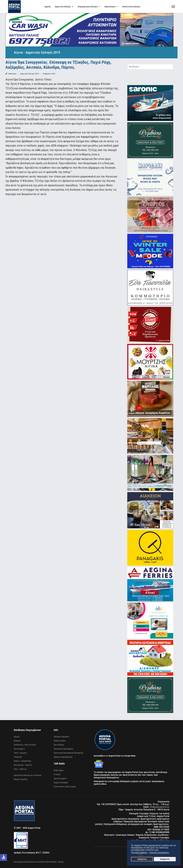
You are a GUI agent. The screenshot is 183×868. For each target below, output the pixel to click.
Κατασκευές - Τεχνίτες (23, 765)
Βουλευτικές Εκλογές (131, 7)
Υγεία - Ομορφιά (20, 753)
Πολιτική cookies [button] (139, 853)
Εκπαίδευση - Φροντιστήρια (25, 745)
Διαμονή (17, 741)
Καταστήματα (19, 749)
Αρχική (48, 7)
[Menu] (173, 7)
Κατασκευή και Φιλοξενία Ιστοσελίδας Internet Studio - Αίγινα (39, 862)
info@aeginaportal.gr (159, 807)
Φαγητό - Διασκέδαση (23, 761)
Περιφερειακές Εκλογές (88, 7)
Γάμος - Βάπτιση (20, 769)
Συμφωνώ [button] (165, 859)
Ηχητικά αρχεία (60, 778)
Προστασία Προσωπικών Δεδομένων (68, 753)
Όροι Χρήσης (59, 745)
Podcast (57, 774)
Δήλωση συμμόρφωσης (63, 757)
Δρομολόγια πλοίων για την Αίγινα (28, 775)
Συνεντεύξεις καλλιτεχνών (65, 787)
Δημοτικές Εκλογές (63, 7)
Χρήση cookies (60, 741)
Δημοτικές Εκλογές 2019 (29, 74)
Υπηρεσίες (18, 757)
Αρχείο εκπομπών (61, 783)
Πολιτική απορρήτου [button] (159, 853)
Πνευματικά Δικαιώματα (63, 749)
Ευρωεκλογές (110, 7)
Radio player (59, 770)
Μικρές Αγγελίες (21, 779)
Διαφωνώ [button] (142, 859)
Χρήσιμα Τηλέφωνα (61, 737)
